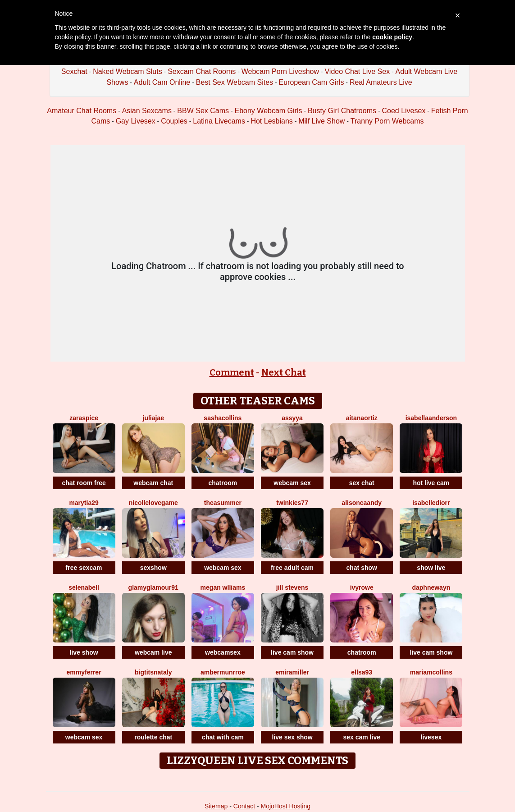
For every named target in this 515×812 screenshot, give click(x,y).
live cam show (292, 652)
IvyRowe (362, 587)
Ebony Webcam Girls (269, 111)
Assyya (292, 418)
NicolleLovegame (153, 503)
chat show (361, 568)
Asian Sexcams (147, 111)
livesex (431, 737)
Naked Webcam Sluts (128, 71)
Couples (174, 121)
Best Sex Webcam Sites (235, 82)
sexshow (153, 568)
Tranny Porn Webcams (387, 121)
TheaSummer (223, 503)
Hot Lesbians (271, 121)
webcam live (153, 652)
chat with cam (223, 737)
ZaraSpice (84, 418)
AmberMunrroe (223, 672)
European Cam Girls (311, 82)
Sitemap (216, 806)
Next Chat (284, 372)
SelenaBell (84, 587)
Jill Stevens (292, 587)
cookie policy (392, 37)
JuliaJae (153, 418)
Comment (232, 372)
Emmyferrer (84, 672)
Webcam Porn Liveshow (280, 71)
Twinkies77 (292, 503)
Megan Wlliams (223, 587)
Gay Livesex (136, 121)
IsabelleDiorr (431, 503)
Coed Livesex (403, 111)
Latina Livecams (219, 121)
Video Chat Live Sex (357, 71)
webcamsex (223, 652)
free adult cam (292, 568)
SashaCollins (223, 418)
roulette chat (153, 737)
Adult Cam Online (162, 82)
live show (84, 652)
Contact (244, 806)
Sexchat (74, 71)
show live (431, 568)
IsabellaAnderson (431, 418)
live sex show (292, 737)
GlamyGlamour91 (153, 587)
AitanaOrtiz (362, 418)
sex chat (362, 483)
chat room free (84, 483)
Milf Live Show (321, 121)
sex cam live (362, 737)
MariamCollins (431, 672)
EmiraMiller (292, 672)
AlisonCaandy (362, 503)
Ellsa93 (362, 672)
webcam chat (153, 483)
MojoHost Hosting (286, 806)
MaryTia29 (84, 503)
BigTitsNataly (153, 672)
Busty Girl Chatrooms (342, 111)
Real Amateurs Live (381, 82)
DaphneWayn (431, 587)
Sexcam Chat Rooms (202, 71)
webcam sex (292, 483)
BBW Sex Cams (203, 111)
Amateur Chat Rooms (82, 111)
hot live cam (431, 483)
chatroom (223, 483)
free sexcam (84, 568)
